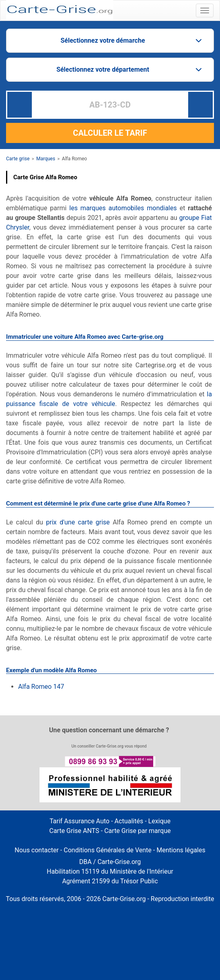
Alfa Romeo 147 (41, 687)
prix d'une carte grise (78, 522)
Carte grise (18, 159)
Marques (46, 159)
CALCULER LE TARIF (110, 133)
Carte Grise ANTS (74, 831)
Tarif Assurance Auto (80, 821)
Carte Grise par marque (138, 831)
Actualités (129, 821)
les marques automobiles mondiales (123, 208)
